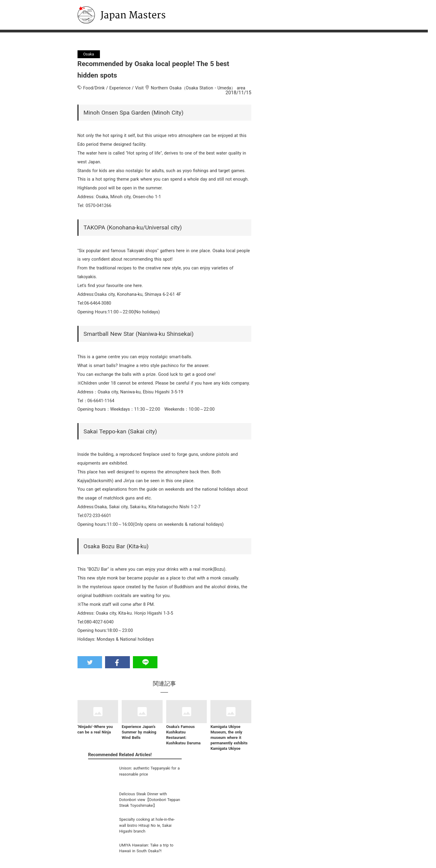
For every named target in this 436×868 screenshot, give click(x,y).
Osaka (126, 842)
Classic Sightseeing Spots (139, 821)
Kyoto (126, 849)
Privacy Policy (268, 835)
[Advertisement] (309, 596)
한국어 (193, 835)
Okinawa (128, 855)
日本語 (193, 821)
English (193, 828)
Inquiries (264, 828)
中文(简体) (196, 842)
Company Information (275, 821)
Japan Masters (98, 3)
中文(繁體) (196, 849)
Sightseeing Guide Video (139, 828)
